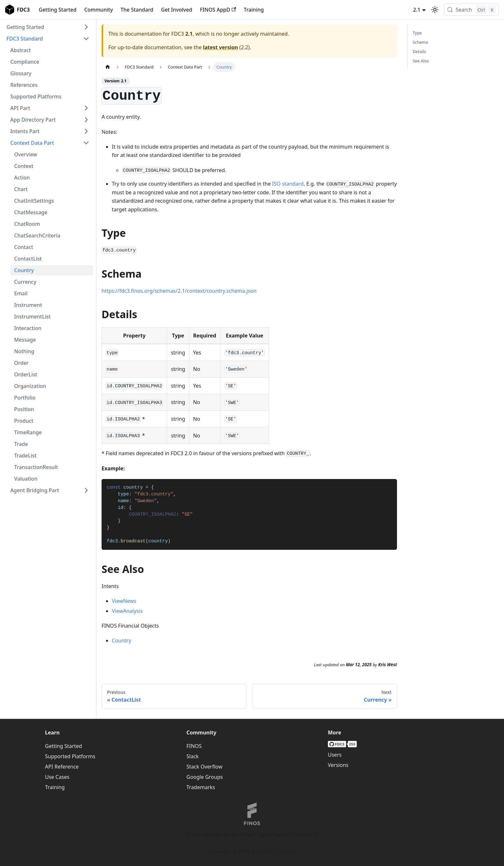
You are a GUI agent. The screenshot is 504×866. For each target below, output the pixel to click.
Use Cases (57, 777)
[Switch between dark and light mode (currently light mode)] (435, 10)
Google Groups (205, 777)
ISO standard (288, 184)
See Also (421, 61)
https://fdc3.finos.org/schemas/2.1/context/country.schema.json (179, 291)
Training (254, 10)
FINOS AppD (218, 10)
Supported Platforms (70, 756)
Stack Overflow (204, 767)
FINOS (194, 746)
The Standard (137, 10)
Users (335, 755)
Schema (420, 42)
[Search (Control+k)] (471, 10)
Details (419, 51)
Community (99, 10)
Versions (338, 765)
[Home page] (108, 67)
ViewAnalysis (127, 611)
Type (417, 33)
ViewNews (124, 601)
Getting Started (58, 10)
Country (122, 640)
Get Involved (177, 10)
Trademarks (201, 787)
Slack (193, 756)
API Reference (62, 767)
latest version (220, 47)
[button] (48, 27)
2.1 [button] (417, 10)
